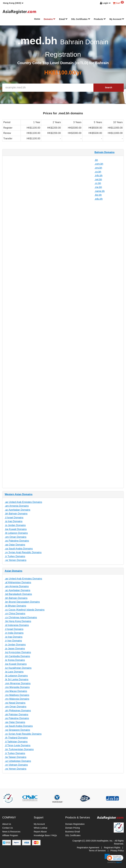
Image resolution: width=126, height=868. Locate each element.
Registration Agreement (88, 848)
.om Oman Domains (16, 537)
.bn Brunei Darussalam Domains (22, 602)
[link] (114, 858)
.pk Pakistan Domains (17, 714)
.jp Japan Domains (15, 649)
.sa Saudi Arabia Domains (19, 549)
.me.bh (98, 187)
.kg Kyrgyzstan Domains (18, 652)
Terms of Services (97, 851)
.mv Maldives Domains (17, 695)
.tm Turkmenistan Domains (19, 749)
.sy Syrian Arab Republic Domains (23, 552)
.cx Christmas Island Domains (21, 617)
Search (109, 87)
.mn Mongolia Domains (17, 687)
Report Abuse (40, 832)
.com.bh (99, 164)
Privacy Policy (117, 851)
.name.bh (100, 191)
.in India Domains (14, 633)
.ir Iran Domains (13, 641)
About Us (7, 824)
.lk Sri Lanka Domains (17, 679)
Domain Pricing (73, 828)
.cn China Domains (15, 614)
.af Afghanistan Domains (18, 582)
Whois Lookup (41, 828)
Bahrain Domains (105, 152)
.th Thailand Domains (16, 738)
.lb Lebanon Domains (16, 533)
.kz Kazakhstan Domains (18, 668)
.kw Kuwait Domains (16, 529)
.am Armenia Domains (17, 506)
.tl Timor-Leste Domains (18, 745)
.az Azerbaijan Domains (17, 510)
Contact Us (8, 828)
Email (63, 19)
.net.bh (98, 179)
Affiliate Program (10, 835)
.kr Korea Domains (15, 660)
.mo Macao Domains (16, 691)
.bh (96, 160)
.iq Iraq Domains (14, 521)
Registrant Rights (112, 848)
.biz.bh (98, 195)
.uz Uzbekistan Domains (18, 761)
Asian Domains (14, 571)
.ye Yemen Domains (16, 560)
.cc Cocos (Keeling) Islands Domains (25, 610)
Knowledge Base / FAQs (45, 835)
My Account (117, 19)
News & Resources (11, 832)
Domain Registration (75, 824)
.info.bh (98, 175)
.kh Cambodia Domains (17, 656)
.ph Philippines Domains (18, 711)
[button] (13, 3)
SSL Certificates (81, 19)
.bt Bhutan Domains (15, 606)
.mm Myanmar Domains (18, 683)
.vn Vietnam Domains (16, 765)
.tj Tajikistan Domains (16, 742)
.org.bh (98, 168)
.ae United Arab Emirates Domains (23, 502)
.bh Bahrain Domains (16, 514)
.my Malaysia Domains (17, 699)
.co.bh (98, 172)
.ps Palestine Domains (17, 541)
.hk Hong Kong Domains (18, 621)
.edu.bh (99, 199)
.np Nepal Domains (15, 703)
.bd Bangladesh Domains (18, 594)
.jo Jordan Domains (15, 525)
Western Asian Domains (19, 494)
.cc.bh (98, 183)
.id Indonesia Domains (17, 625)
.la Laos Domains (14, 672)
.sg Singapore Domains (17, 730)
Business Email (73, 832)
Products (100, 19)
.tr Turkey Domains (15, 556)
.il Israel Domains (14, 518)
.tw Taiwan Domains (16, 757)
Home (37, 19)
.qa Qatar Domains (15, 545)
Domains (50, 19)
